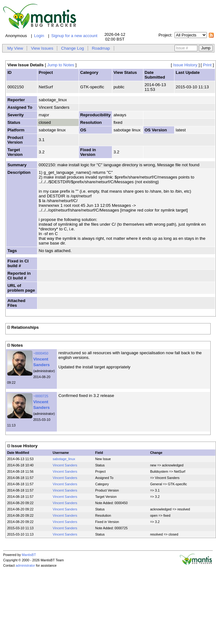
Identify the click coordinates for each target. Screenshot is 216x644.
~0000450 (41, 353)
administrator (25, 565)
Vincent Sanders (65, 465)
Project (165, 35)
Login (39, 36)
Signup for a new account (74, 36)
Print (207, 65)
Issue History (185, 65)
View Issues (42, 48)
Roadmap (101, 48)
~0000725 (41, 396)
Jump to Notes (61, 65)
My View (15, 48)
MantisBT (29, 555)
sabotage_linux (64, 459)
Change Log (72, 48)
